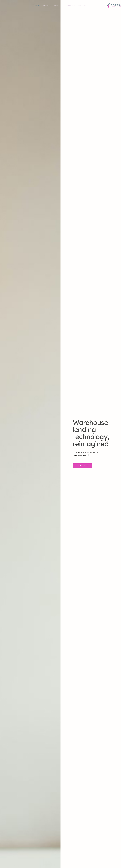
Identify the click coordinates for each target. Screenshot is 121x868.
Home (38, 6)
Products (47, 6)
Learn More (82, 492)
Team (56, 6)
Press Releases (68, 6)
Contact (82, 6)
